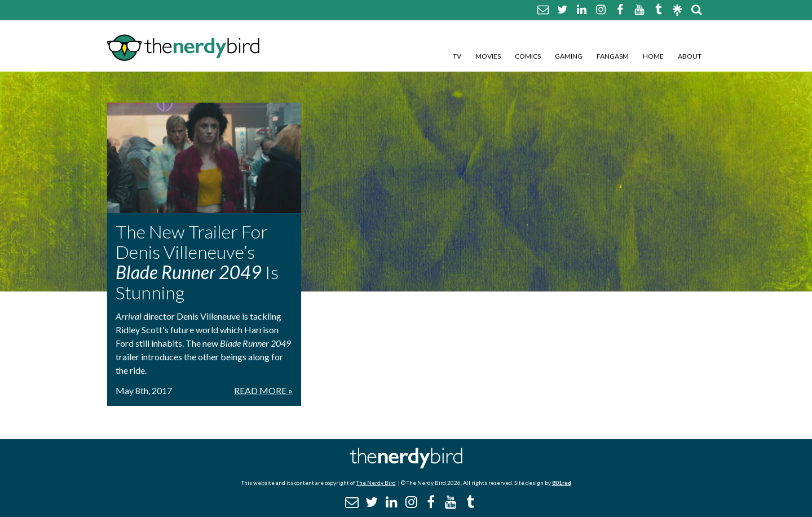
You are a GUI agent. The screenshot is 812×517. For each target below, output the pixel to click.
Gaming (569, 56)
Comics (528, 56)
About (690, 56)
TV (457, 56)
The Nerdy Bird (376, 483)
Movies (488, 56)
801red (562, 483)
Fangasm (613, 56)
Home (653, 56)
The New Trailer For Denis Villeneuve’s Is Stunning (197, 262)
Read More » (263, 390)
